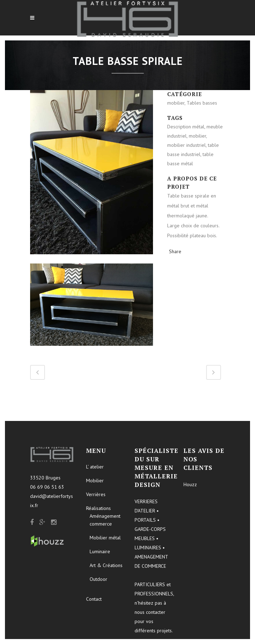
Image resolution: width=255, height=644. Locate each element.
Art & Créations (106, 565)
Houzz (190, 484)
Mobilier (95, 481)
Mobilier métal (105, 538)
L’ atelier (95, 467)
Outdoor (98, 579)
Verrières (96, 494)
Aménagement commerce (105, 520)
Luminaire (100, 551)
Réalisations (98, 508)
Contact (94, 599)
